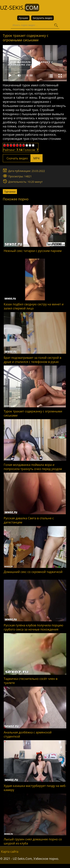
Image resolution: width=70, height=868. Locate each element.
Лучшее (23, 18)
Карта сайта (10, 852)
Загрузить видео (42, 18)
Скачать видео (23, 158)
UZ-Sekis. (20, 8)
